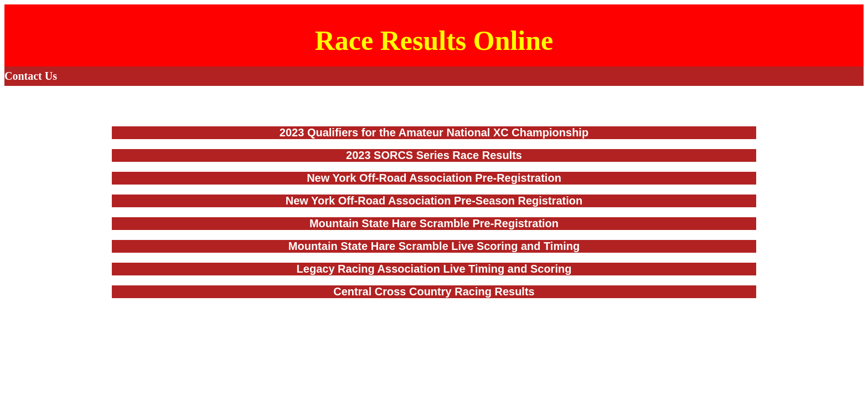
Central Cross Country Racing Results (434, 291)
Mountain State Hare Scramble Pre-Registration (434, 223)
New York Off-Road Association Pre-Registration (434, 178)
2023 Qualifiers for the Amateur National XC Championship (434, 132)
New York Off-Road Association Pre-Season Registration (434, 201)
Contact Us (31, 76)
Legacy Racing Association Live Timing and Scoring (434, 269)
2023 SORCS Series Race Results (434, 155)
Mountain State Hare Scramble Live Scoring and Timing (434, 246)
